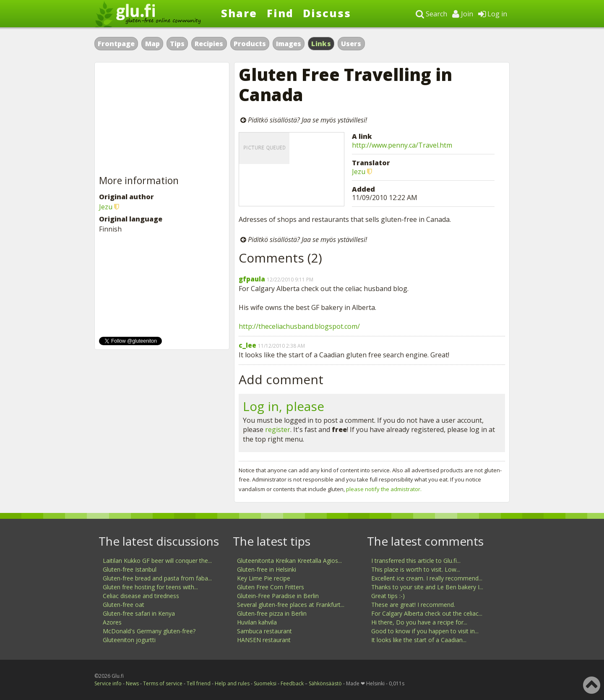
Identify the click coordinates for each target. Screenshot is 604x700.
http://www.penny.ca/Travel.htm (402, 145)
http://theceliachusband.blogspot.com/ (299, 326)
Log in (493, 14)
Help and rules (232, 683)
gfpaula (252, 279)
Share (239, 13)
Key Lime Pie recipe (264, 578)
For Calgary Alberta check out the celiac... (427, 613)
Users (351, 44)
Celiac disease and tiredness (141, 596)
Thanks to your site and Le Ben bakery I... (427, 587)
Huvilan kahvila (257, 622)
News (132, 683)
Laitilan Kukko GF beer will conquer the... (157, 561)
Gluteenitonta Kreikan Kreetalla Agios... (289, 561)
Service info (108, 683)
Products (250, 44)
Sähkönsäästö (325, 683)
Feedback (292, 683)
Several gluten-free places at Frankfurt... (291, 605)
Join (463, 14)
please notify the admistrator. (384, 489)
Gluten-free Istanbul (130, 569)
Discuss (327, 13)
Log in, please (284, 406)
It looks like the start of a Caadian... (419, 640)
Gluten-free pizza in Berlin (272, 613)
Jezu (359, 172)
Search (431, 14)
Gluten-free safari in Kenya (139, 613)
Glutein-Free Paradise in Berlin (278, 596)
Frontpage (116, 44)
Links (321, 44)
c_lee (247, 345)
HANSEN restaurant (264, 640)
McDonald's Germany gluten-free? (149, 631)
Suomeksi (265, 683)
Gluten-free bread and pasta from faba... (157, 578)
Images (289, 44)
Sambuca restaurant (264, 631)
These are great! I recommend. (413, 605)
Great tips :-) (388, 596)
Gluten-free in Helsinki (267, 569)
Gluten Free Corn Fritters (271, 587)
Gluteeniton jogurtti (129, 640)
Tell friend (199, 683)
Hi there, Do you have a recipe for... (419, 622)
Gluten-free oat (124, 605)
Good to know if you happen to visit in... (425, 631)
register (278, 429)
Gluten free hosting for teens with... (150, 587)
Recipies (209, 44)
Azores (112, 622)
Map (152, 44)
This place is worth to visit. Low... (416, 569)
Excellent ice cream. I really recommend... (427, 578)
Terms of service (163, 683)
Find (280, 13)
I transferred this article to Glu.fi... (416, 561)
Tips (177, 44)
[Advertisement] (162, 119)
